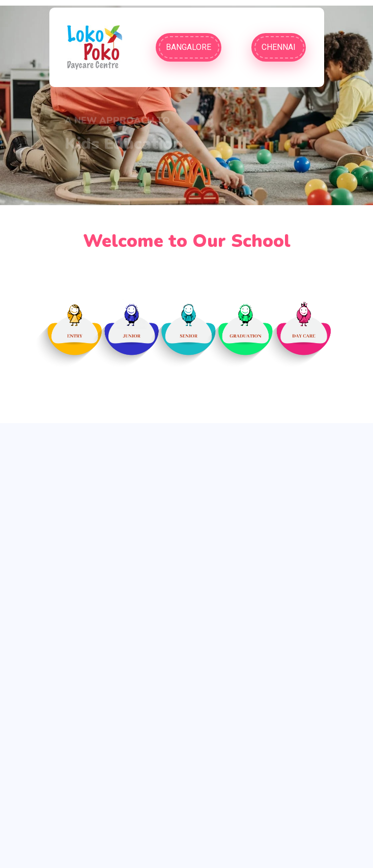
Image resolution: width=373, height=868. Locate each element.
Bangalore (189, 47)
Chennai (279, 47)
